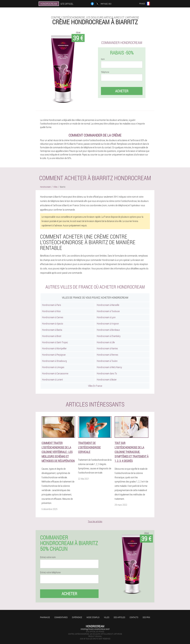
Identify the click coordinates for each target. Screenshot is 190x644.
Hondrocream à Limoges (53, 367)
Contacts (134, 617)
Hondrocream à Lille (106, 342)
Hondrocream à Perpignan (54, 355)
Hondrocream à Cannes (53, 317)
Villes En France (95, 386)
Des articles (119, 617)
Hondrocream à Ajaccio (53, 323)
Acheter (122, 91)
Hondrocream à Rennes (107, 355)
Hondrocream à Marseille (108, 305)
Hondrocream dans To (107, 373)
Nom (103, 59)
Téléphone (105, 72)
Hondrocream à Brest (52, 336)
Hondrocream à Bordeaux (108, 330)
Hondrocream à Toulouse (108, 311)
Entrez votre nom (48, 557)
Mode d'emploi (93, 617)
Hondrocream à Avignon (108, 323)
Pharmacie (45, 617)
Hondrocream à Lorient (52, 379)
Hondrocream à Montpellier (54, 348)
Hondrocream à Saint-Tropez (55, 342)
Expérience (77, 617)
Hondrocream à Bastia (52, 330)
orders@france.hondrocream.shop (95, 629)
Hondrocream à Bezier (107, 379)
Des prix (146, 617)
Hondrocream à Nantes (107, 348)
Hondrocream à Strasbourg (54, 361)
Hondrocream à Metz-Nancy (109, 367)
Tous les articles (95, 521)
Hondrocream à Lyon (106, 317)
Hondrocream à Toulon (107, 361)
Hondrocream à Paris (52, 305)
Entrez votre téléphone (50, 572)
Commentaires (61, 617)
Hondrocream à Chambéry (109, 336)
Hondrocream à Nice (51, 311)
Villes (107, 617)
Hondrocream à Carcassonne (55, 373)
